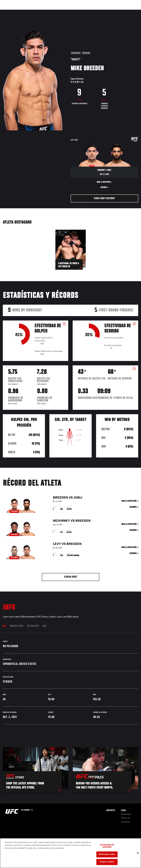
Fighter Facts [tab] (17, 626)
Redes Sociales (98, 11)
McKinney (61, 521)
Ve (111, 11)
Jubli (78, 498)
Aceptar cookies (107, 862)
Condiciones (126, 814)
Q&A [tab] (45, 626)
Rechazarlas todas (107, 854)
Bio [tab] (4, 626)
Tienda (124, 11)
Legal (123, 811)
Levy (57, 544)
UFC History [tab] (33, 626)
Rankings (21, 11)
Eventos (9, 11)
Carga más (70, 577)
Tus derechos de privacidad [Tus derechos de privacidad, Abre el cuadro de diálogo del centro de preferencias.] (107, 846)
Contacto (111, 811)
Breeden (60, 498)
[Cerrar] (138, 853)
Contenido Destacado (55, 11)
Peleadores (35, 11)
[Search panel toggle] (131, 11)
